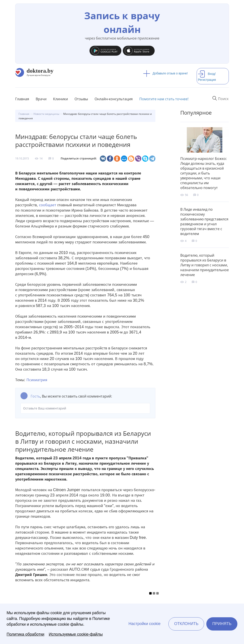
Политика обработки (25, 634)
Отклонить (186, 624)
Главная (22, 99)
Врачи (41, 99)
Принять (222, 624)
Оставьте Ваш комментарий (85, 408)
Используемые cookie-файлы (76, 634)
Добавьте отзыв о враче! (165, 73)
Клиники (61, 99)
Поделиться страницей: (79, 158)
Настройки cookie (144, 624)
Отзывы (81, 99)
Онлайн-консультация (114, 99)
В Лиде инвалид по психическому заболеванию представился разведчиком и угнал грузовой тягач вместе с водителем (204, 222)
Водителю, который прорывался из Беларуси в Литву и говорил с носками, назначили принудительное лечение (205, 265)
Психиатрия (37, 380)
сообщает (48, 205)
